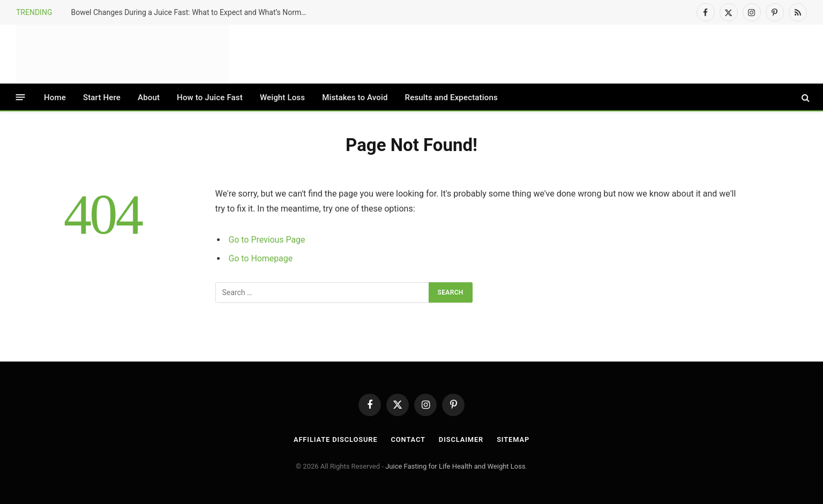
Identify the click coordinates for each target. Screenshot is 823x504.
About (149, 97)
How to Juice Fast (210, 97)
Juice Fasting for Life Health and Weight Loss (455, 466)
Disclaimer (461, 439)
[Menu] (21, 97)
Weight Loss (282, 97)
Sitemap (514, 439)
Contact (408, 439)
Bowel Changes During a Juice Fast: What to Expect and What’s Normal (189, 12)
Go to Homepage (261, 258)
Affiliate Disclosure (335, 439)
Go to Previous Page (267, 240)
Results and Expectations (451, 97)
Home (55, 97)
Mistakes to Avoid (355, 97)
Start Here (102, 97)
